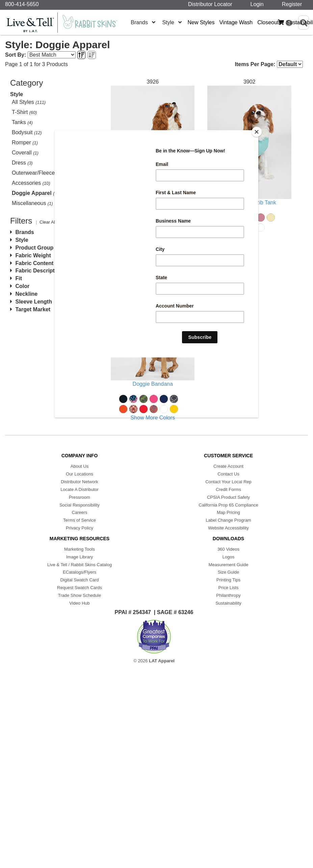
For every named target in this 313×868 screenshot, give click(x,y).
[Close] (257, 132)
